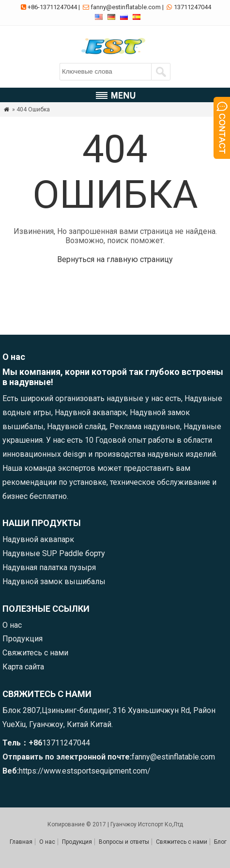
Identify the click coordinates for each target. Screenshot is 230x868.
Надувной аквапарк (38, 539)
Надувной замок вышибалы (54, 581)
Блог (220, 842)
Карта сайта (23, 667)
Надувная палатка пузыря (49, 567)
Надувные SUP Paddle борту (54, 553)
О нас (12, 625)
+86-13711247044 (52, 7)
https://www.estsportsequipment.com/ (85, 771)
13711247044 (192, 7)
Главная (21, 842)
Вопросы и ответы (124, 842)
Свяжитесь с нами (35, 653)
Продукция (23, 639)
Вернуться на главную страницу (115, 259)
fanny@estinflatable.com (126, 7)
